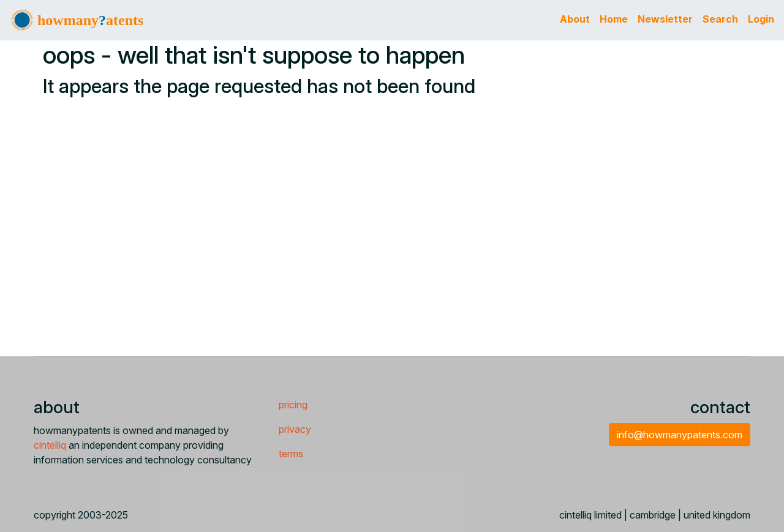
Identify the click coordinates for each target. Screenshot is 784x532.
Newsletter (665, 19)
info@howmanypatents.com (680, 435)
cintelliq (50, 445)
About (575, 19)
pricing (293, 405)
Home (614, 19)
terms (291, 454)
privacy (295, 429)
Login (761, 19)
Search (720, 19)
